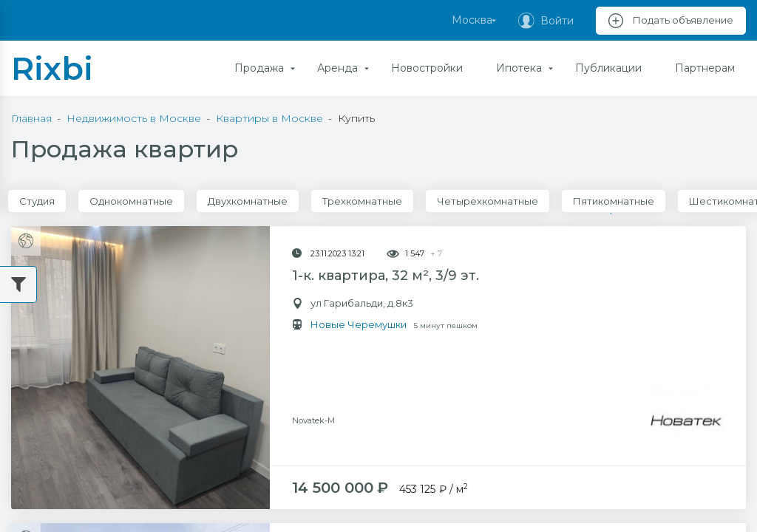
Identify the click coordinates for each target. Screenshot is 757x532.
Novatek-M (313, 359)
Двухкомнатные (248, 201)
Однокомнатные (131, 201)
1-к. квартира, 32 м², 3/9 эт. (386, 276)
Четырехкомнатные (488, 201)
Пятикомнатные (614, 201)
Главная (31, 118)
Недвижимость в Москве (134, 118)
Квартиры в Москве (269, 118)
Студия (37, 201)
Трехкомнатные (362, 201)
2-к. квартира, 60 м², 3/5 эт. (386, 512)
